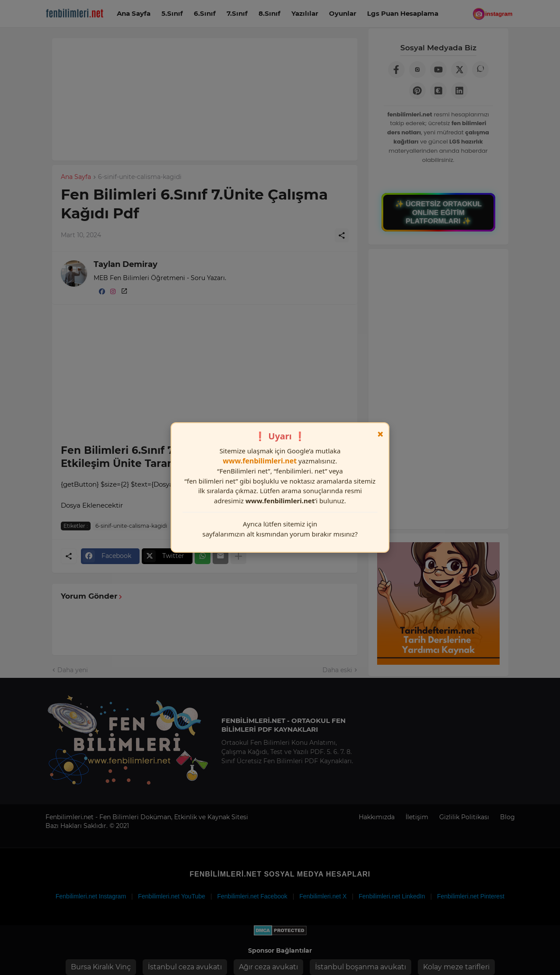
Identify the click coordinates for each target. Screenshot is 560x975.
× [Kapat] (380, 434)
